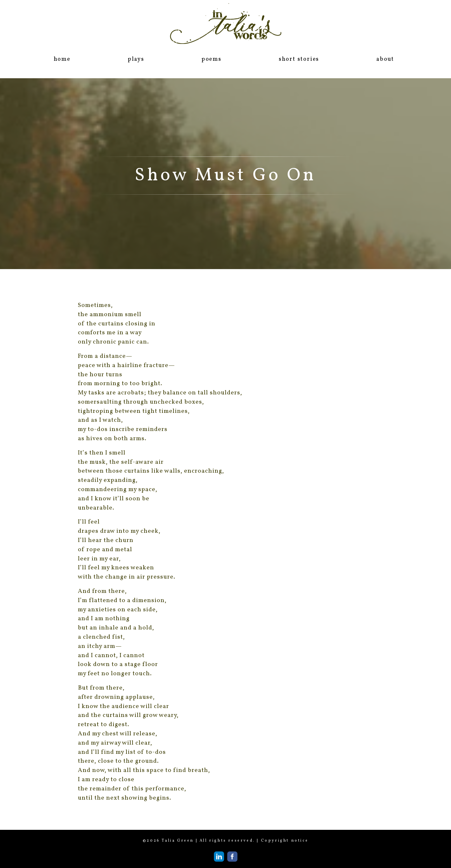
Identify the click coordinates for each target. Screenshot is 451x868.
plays (136, 59)
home (62, 59)
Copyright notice (285, 841)
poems (212, 59)
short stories (299, 59)
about (385, 59)
